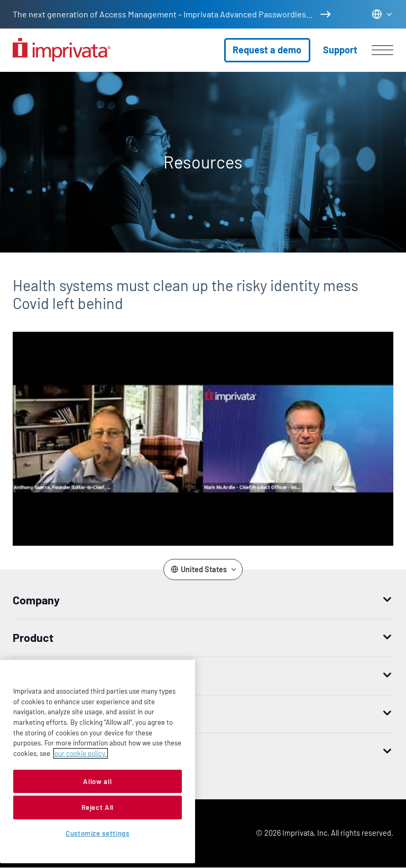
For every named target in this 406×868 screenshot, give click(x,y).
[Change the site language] (382, 14)
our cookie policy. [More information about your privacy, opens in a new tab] (81, 753)
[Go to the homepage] (62, 50)
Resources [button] (40, 713)
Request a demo (267, 50)
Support (340, 50)
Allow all (97, 781)
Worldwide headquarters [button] (75, 751)
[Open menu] (382, 50)
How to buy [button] (40, 675)
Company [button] (36, 600)
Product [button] (33, 637)
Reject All (98, 807)
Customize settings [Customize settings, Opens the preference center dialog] (98, 833)
